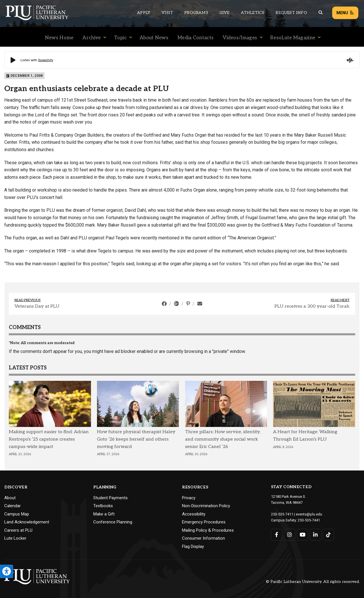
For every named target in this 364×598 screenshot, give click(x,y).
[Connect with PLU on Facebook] (277, 535)
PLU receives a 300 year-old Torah (312, 306)
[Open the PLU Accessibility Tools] (7, 571)
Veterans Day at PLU (37, 306)
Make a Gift (104, 514)
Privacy (189, 498)
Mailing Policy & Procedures (208, 530)
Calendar (13, 506)
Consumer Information (203, 538)
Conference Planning (113, 522)
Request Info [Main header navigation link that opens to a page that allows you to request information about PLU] (291, 13)
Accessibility (194, 514)
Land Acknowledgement (27, 522)
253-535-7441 (309, 520)
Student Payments (110, 498)
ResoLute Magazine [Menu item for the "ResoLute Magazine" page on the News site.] (293, 38)
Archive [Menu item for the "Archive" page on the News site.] (92, 38)
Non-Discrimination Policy (206, 506)
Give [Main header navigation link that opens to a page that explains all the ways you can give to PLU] (225, 13)
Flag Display (193, 546)
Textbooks (103, 506)
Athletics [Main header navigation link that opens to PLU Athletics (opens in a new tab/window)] (253, 13)
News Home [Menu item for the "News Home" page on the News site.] (59, 38)
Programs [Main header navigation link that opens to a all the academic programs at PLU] (196, 13)
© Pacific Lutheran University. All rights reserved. (313, 582)
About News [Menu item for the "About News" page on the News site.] (154, 38)
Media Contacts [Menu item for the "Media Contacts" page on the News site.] (196, 38)
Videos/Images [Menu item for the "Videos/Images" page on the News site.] (240, 38)
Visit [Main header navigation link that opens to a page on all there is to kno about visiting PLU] (167, 13)
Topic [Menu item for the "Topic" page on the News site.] (120, 38)
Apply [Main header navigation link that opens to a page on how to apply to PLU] (144, 13)
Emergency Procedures (204, 522)
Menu (345, 13)
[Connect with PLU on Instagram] (290, 535)
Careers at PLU (18, 530)
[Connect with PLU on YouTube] (303, 535)
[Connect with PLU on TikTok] (329, 535)
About (10, 498)
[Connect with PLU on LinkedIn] (316, 535)
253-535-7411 (282, 514)
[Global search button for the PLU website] (320, 13)
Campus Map (17, 514)
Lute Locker (15, 538)
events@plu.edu (309, 514)
